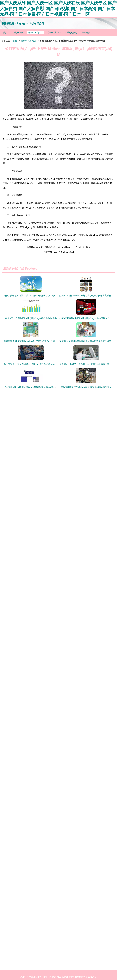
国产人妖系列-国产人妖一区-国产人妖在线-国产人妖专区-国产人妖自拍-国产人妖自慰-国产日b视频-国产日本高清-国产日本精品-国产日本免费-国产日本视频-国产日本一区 (58, 9)
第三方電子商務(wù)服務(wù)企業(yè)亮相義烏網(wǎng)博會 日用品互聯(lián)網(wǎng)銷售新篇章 (50, 364)
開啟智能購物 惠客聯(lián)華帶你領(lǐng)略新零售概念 (86, 387)
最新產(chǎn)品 (14, 269)
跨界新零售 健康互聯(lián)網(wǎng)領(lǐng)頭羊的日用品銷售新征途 (36, 341)
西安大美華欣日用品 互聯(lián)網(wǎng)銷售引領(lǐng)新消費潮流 (35, 296)
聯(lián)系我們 (54, 32)
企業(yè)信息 (71, 32)
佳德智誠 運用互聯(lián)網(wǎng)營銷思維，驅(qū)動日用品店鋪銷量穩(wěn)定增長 (43, 387)
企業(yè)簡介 (18, 32)
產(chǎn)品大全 (36, 32)
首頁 (5, 32)
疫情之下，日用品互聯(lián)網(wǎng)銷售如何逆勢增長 (31, 318)
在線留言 (86, 32)
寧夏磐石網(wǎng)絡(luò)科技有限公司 (23, 24)
